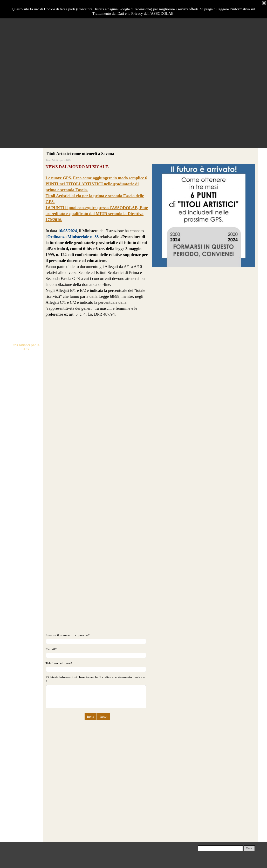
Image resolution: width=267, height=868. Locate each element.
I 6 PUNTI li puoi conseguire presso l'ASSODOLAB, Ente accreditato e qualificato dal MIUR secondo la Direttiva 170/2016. (97, 214)
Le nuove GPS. (59, 178)
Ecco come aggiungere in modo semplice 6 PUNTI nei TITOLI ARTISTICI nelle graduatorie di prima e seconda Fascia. (97, 184)
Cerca (249, 848)
